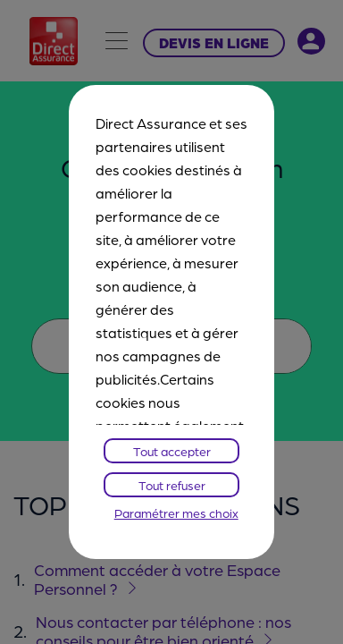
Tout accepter (172, 451)
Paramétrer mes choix (176, 513)
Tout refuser (172, 485)
